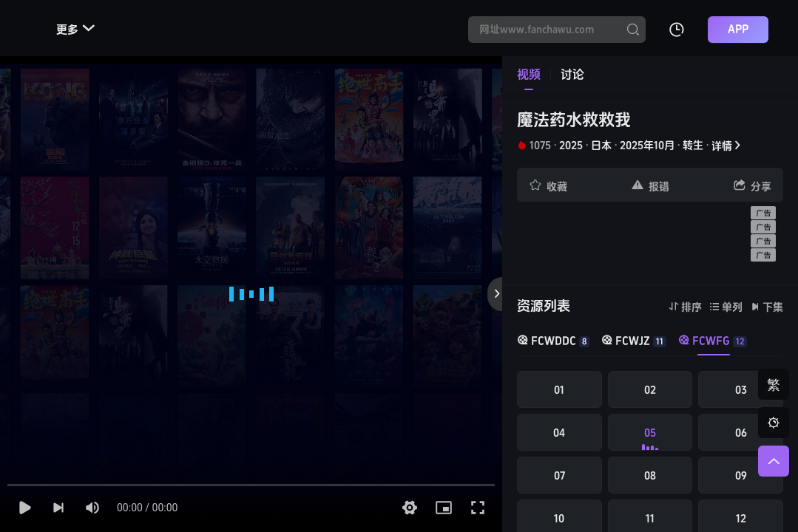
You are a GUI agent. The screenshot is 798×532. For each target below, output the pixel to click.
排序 (685, 307)
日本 (601, 145)
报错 (650, 185)
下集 (767, 307)
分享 (752, 185)
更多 (75, 30)
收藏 (548, 185)
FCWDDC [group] (553, 341)
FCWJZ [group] (634, 341)
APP (738, 30)
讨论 (572, 75)
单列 (726, 307)
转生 (693, 145)
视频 (529, 75)
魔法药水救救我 (574, 120)
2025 (571, 145)
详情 (727, 146)
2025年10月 (647, 145)
